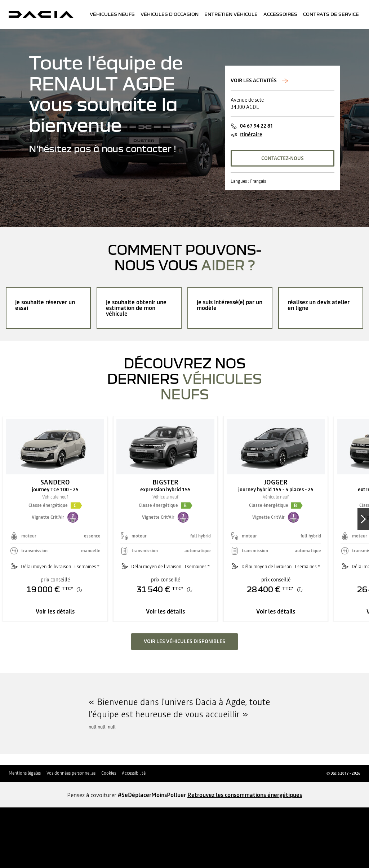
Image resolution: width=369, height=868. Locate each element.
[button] (76, 505)
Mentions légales (25, 773)
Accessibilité (134, 773)
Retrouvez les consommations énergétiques (245, 795)
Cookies (109, 773)
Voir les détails (55, 611)
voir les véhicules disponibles (184, 641)
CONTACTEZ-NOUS (283, 158)
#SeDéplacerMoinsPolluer (152, 795)
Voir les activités (254, 81)
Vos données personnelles (71, 773)
